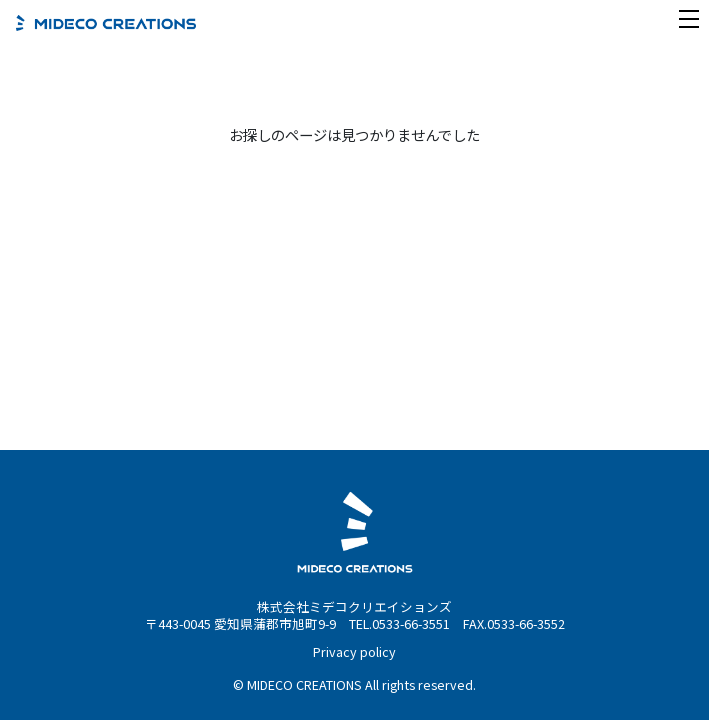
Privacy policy (354, 651)
